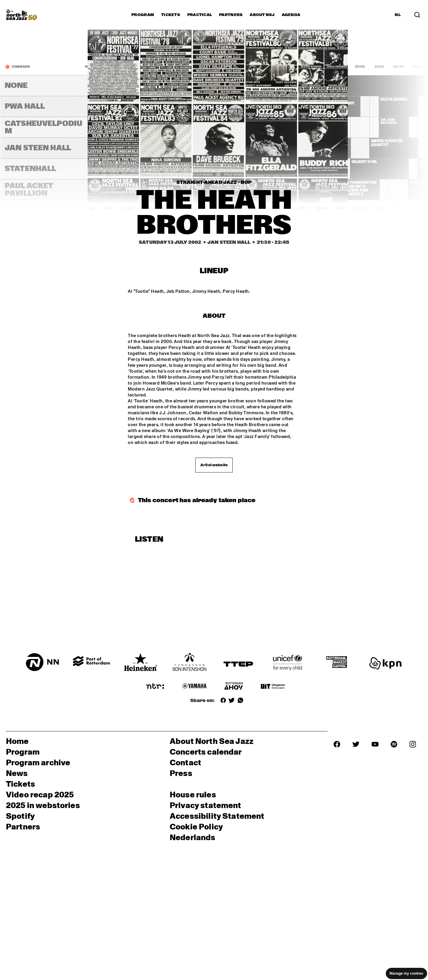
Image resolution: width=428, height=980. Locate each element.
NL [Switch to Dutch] (398, 15)
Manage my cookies (406, 973)
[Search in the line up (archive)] (417, 15)
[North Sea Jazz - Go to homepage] (21, 15)
